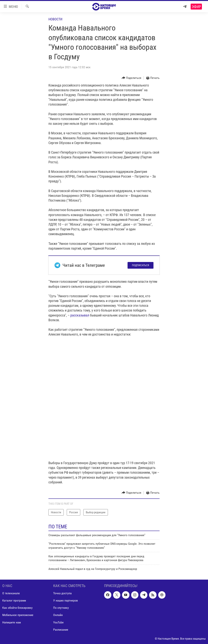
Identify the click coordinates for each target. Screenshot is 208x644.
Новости (55, 19)
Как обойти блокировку (17, 608)
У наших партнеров (65, 601)
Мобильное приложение (18, 615)
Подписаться (141, 265)
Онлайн (58, 615)
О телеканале (11, 593)
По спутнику (61, 608)
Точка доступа (62, 593)
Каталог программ (14, 601)
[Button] (132, 78)
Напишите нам (12, 622)
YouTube (58, 622)
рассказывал (80, 315)
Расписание (61, 630)
